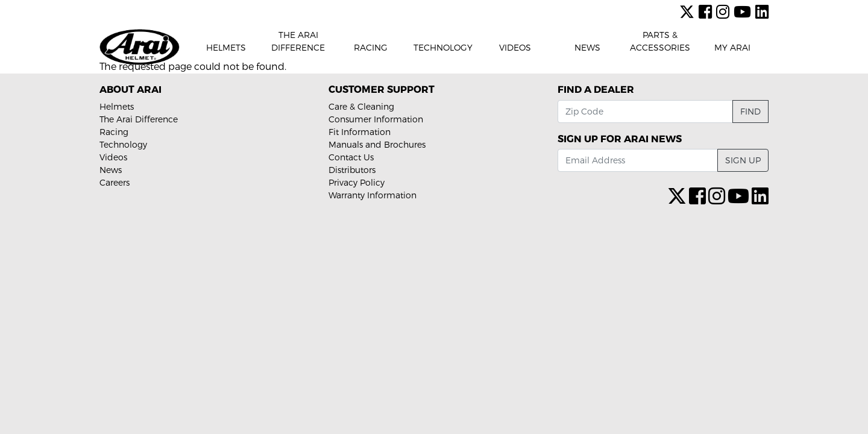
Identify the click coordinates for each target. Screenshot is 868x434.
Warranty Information (373, 195)
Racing (371, 47)
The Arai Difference (298, 41)
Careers (115, 182)
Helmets (226, 47)
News (587, 47)
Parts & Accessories (660, 41)
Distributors (352, 170)
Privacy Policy (357, 182)
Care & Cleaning (361, 106)
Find (750, 111)
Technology (443, 47)
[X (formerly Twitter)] (689, 11)
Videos (515, 47)
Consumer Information (376, 119)
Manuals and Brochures (377, 144)
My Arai (732, 47)
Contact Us (351, 157)
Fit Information (360, 132)
